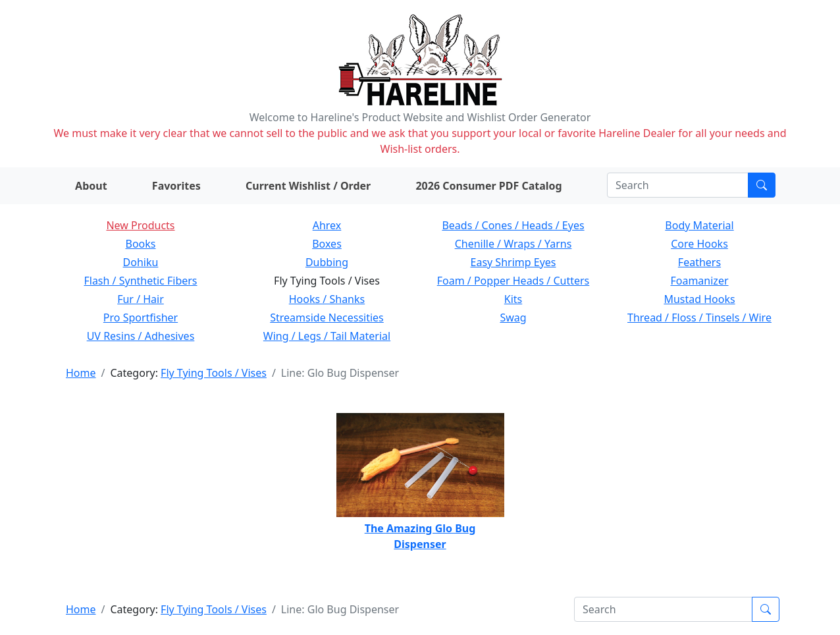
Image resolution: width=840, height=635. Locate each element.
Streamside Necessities (327, 317)
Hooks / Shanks (327, 299)
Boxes (327, 244)
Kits (513, 299)
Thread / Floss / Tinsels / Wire (699, 317)
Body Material (699, 225)
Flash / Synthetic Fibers (140, 281)
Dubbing (327, 262)
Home (81, 373)
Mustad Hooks (699, 299)
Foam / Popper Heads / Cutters (513, 281)
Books (141, 244)
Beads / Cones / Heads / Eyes (513, 225)
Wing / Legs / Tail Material (327, 336)
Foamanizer (699, 281)
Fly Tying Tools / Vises (214, 373)
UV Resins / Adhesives (141, 336)
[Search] (678, 185)
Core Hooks (699, 244)
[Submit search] (762, 185)
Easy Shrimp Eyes (513, 262)
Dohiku (141, 262)
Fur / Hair (141, 299)
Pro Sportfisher (141, 317)
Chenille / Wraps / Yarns (513, 244)
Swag (513, 317)
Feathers (699, 262)
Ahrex (327, 225)
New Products (140, 225)
